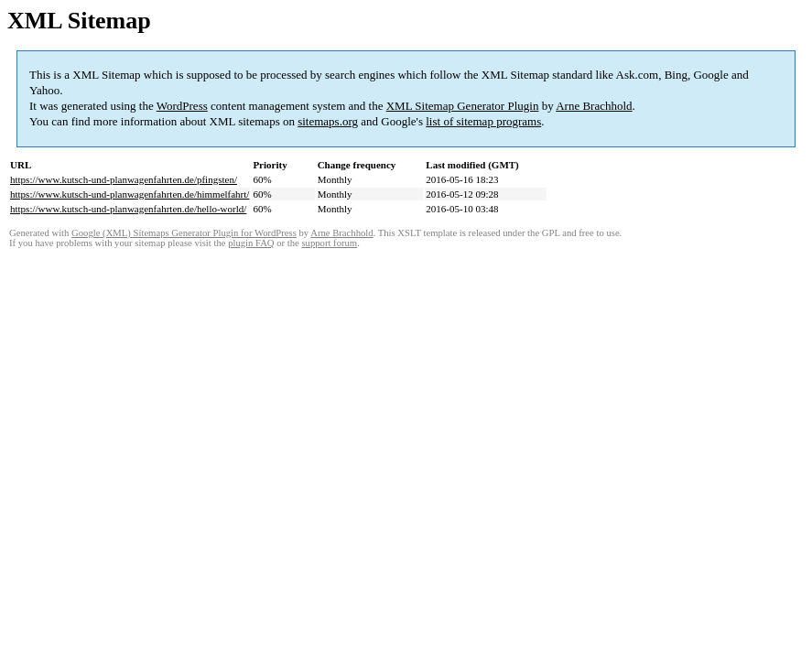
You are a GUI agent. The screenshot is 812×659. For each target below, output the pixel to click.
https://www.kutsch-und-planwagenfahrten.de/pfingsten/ (124, 179)
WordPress (182, 106)
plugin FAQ (251, 243)
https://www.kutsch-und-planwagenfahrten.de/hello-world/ (128, 209)
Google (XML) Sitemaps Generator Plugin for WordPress (184, 233)
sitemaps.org (328, 121)
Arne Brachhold (594, 106)
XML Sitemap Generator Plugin (463, 106)
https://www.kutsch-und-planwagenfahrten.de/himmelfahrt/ (130, 194)
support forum (329, 243)
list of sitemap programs (483, 121)
